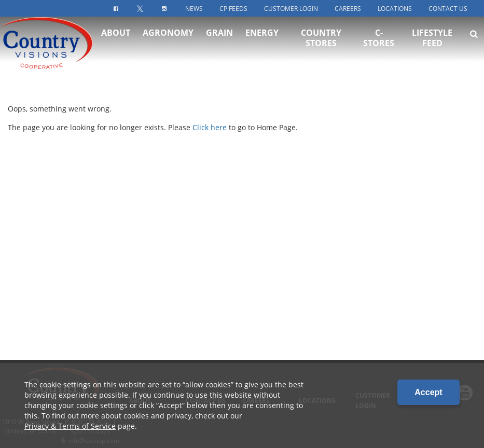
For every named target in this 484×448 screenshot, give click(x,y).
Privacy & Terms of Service (70, 426)
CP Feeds (233, 9)
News (194, 9)
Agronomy (168, 41)
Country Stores (321, 47)
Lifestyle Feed (432, 47)
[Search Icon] (474, 43)
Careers (348, 9)
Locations (395, 9)
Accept (428, 392)
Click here (210, 127)
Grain (219, 41)
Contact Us (448, 9)
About (116, 41)
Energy (262, 41)
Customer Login (291, 9)
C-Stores (379, 47)
